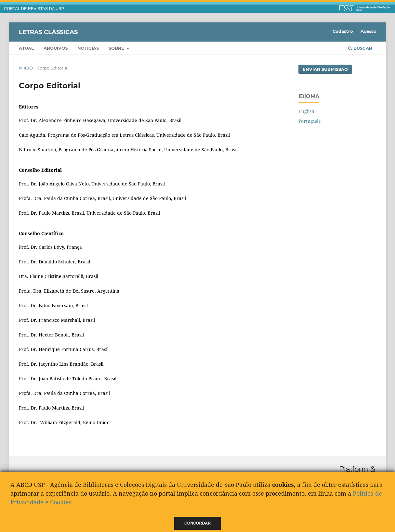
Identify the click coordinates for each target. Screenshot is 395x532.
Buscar (360, 48)
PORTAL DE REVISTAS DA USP (34, 9)
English (306, 111)
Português (309, 121)
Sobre (117, 48)
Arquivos (56, 48)
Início (26, 68)
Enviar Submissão (325, 69)
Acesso (369, 31)
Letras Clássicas (48, 32)
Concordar (197, 523)
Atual (26, 48)
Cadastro (343, 31)
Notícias (88, 48)
